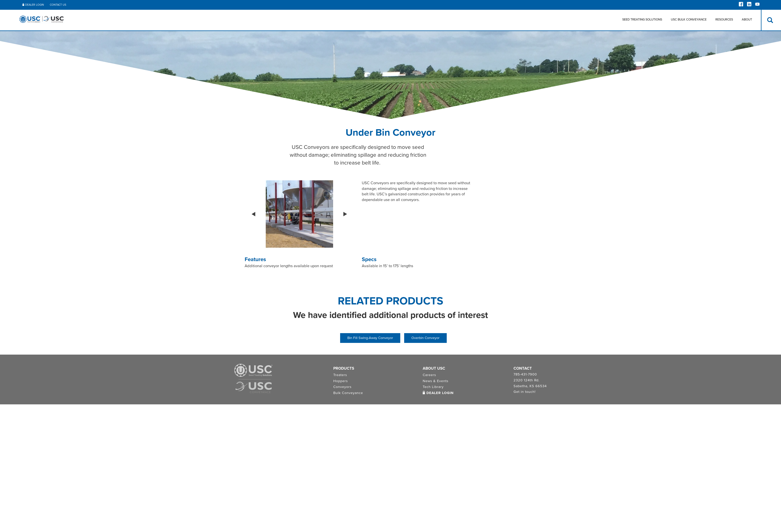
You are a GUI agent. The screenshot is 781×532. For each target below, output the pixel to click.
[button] (253, 214)
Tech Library (433, 387)
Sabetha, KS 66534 (530, 386)
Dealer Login (438, 393)
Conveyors (342, 387)
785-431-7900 (525, 375)
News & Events (436, 381)
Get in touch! (525, 392)
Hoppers (341, 381)
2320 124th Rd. (526, 380)
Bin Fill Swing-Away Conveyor (370, 338)
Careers (429, 375)
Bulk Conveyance (348, 393)
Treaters (340, 375)
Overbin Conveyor (425, 338)
